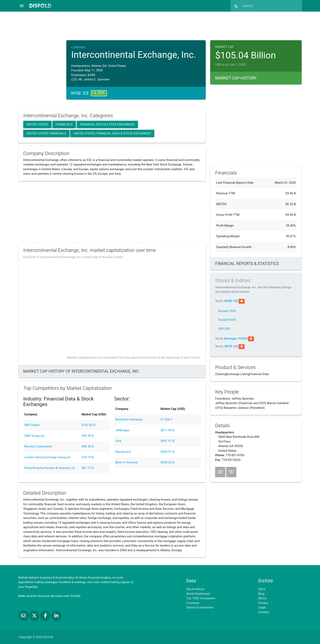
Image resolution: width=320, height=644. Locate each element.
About (262, 598)
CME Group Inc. (35, 436)
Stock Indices (195, 589)
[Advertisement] (160, 25)
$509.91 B (167, 452)
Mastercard (123, 452)
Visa (118, 441)
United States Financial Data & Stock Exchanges (112, 133)
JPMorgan (122, 430)
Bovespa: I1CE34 (236, 339)
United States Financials (46, 133)
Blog (261, 594)
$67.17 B (88, 468)
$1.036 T (166, 419)
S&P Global (32, 425)
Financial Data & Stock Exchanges (107, 124)
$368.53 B (167, 462)
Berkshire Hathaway (129, 419)
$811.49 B (167, 430)
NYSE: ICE (231, 301)
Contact (264, 612)
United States (37, 124)
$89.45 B (88, 446)
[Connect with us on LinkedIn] (56, 616)
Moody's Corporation (38, 446)
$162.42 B (89, 425)
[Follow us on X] (35, 616)
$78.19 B (88, 457)
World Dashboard (198, 594)
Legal (262, 607)
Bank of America (127, 462)
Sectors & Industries (200, 607)
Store (262, 589)
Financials (64, 124)
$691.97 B (167, 441)
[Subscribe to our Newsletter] (24, 616)
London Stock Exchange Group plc (48, 457)
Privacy (263, 603)
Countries (193, 603)
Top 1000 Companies (201, 598)
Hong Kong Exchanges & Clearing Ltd (49, 468)
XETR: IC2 (231, 346)
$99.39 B (88, 436)
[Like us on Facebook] (46, 616)
